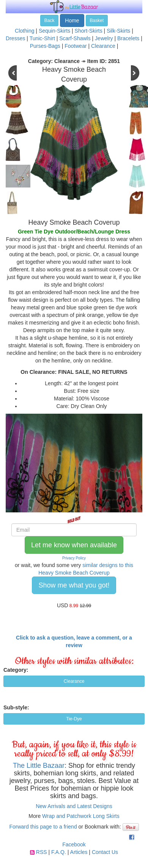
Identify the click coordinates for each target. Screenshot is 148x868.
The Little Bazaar (39, 766)
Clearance (103, 46)
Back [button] (50, 20)
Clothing (24, 31)
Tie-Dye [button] (74, 719)
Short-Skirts (89, 31)
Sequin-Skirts (54, 31)
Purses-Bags (45, 46)
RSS (42, 852)
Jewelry (104, 38)
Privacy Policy (74, 558)
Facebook (74, 844)
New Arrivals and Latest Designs (74, 806)
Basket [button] (97, 20)
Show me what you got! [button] (74, 585)
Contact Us (105, 852)
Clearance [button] (74, 681)
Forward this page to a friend (43, 827)
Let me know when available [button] (74, 545)
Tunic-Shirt (42, 38)
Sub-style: (16, 707)
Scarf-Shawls (75, 38)
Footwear (76, 46)
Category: (16, 670)
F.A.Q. (59, 852)
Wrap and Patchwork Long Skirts (81, 816)
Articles (79, 852)
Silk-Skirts (118, 31)
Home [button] (72, 20)
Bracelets (128, 38)
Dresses (15, 38)
